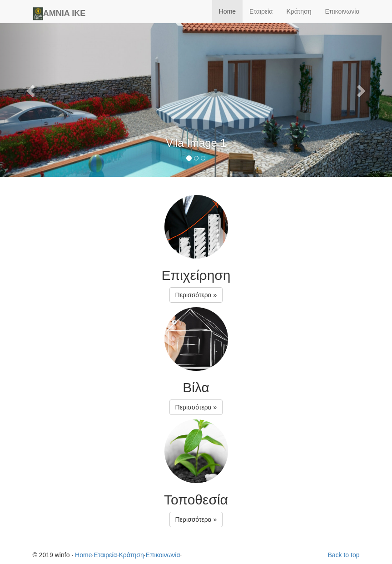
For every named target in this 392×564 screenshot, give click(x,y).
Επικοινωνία (342, 11)
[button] (29, 88)
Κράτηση (299, 11)
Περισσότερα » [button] (196, 295)
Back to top (343, 555)
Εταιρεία (261, 11)
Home (227, 11)
